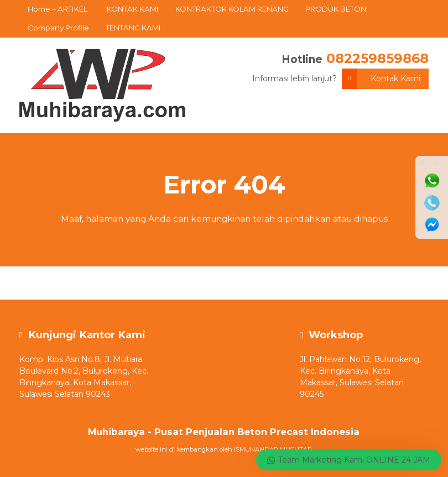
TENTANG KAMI (133, 28)
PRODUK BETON (336, 9)
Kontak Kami (381, 79)
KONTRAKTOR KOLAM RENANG (232, 9)
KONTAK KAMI (133, 9)
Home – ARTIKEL (58, 9)
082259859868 (377, 58)
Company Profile (58, 28)
